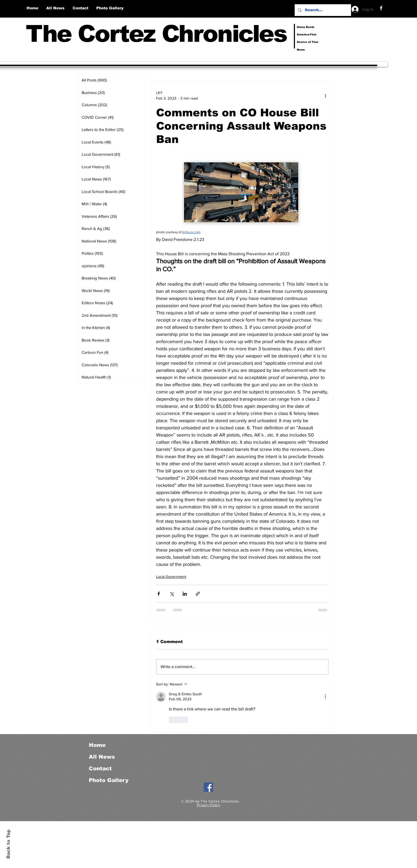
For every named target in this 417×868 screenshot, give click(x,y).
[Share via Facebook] (159, 594)
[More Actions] (325, 697)
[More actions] (325, 96)
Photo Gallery (109, 780)
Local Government (171, 577)
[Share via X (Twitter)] (172, 594)
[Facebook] (381, 8)
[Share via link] (198, 594)
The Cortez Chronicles (156, 34)
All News (102, 757)
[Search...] (322, 10)
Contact (100, 768)
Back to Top (8, 844)
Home (97, 745)
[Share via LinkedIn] (185, 594)
